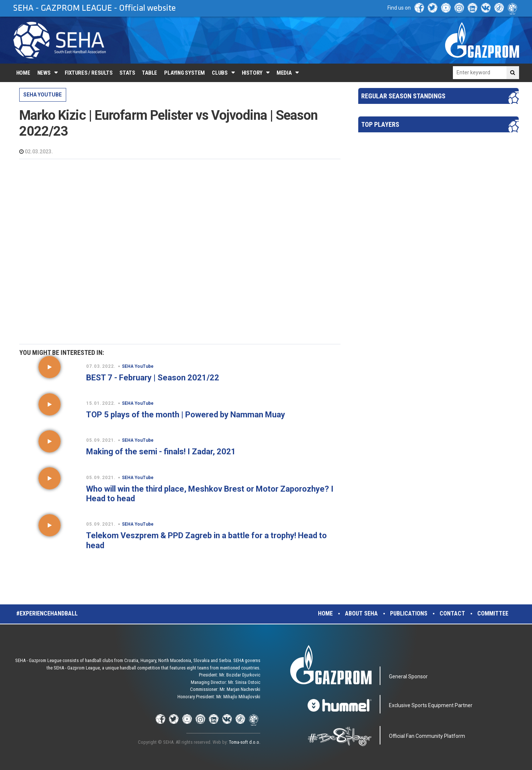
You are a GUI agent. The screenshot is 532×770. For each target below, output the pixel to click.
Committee (493, 613)
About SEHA (361, 613)
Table (150, 73)
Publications (409, 613)
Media (284, 73)
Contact (452, 613)
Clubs (220, 73)
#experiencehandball (47, 613)
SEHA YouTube (43, 95)
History (252, 73)
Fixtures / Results (89, 73)
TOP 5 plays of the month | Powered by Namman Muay (186, 415)
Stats (127, 73)
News (44, 73)
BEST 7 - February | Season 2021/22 (153, 378)
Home (23, 73)
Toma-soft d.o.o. (245, 742)
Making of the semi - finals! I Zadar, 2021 (161, 452)
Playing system (184, 73)
